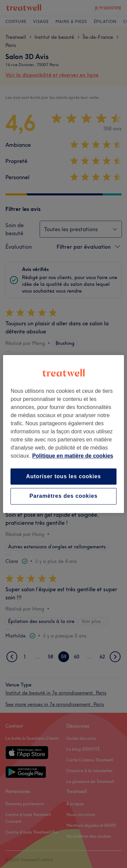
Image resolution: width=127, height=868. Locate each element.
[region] (63, 434)
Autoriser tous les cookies (63, 476)
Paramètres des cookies (63, 496)
